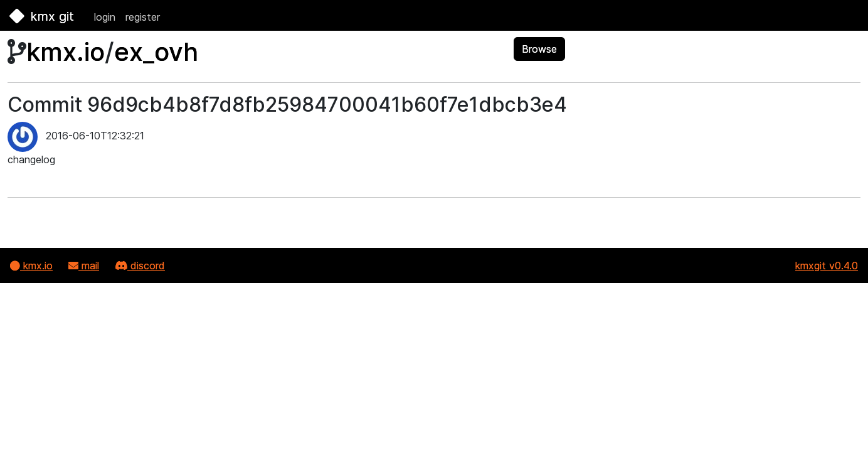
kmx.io (66, 52)
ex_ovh (156, 52)
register (143, 17)
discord (140, 266)
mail (84, 266)
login (105, 17)
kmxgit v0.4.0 (827, 266)
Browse (539, 49)
